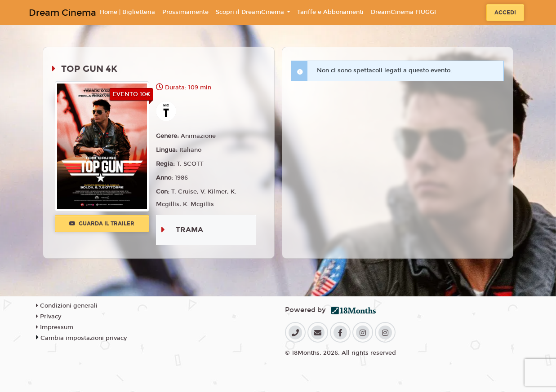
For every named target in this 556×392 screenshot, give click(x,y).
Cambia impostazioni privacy (84, 338)
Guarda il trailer (102, 224)
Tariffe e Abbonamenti (330, 12)
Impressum (55, 327)
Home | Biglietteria (127, 12)
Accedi (505, 13)
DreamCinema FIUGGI (403, 12)
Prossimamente (185, 12)
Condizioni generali (67, 306)
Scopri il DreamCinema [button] (251, 12)
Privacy (49, 317)
